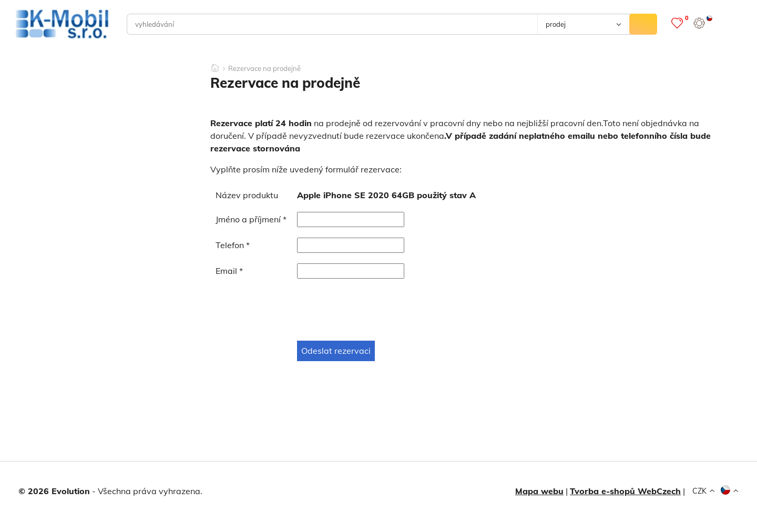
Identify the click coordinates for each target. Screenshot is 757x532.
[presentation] (295, 310)
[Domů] (215, 65)
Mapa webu (539, 491)
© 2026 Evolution (54, 491)
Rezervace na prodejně (264, 69)
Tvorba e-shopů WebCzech (625, 491)
